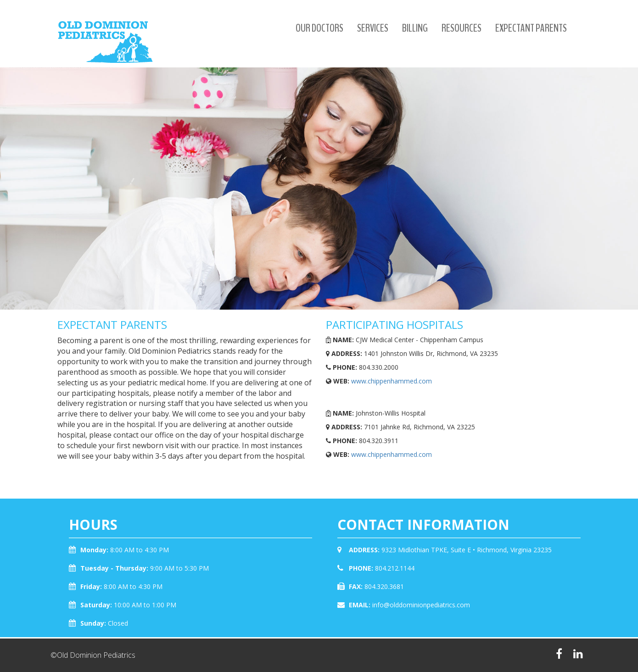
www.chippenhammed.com (392, 381)
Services (373, 28)
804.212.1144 (395, 568)
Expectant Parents (531, 28)
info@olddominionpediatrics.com (421, 605)
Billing (415, 28)
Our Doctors (319, 28)
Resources (462, 28)
